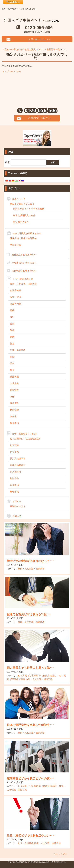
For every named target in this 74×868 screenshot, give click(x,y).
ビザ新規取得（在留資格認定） (26, 439)
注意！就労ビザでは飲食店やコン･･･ (30, 836)
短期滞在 (14, 390)
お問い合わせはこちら (39, 39)
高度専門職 (16, 304)
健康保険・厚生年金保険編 (23, 238)
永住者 (13, 416)
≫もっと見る (61, 854)
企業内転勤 (16, 290)
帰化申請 (14, 423)
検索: (8, 162)
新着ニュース (19, 199)
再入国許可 (16, 472)
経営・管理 (16, 297)
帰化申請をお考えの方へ (24, 271)
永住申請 (14, 485)
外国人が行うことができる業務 (29, 209)
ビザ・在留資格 (26, 843)
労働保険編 (16, 245)
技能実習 (14, 377)
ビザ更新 (14, 452)
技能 (12, 310)
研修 (12, 397)
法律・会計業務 (18, 350)
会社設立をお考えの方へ (24, 255)
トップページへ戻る (12, 71)
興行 (12, 317)
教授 (12, 330)
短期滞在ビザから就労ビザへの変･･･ (30, 778)
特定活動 (14, 410)
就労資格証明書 (18, 458)
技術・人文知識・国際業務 (23, 284)
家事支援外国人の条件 (24, 215)
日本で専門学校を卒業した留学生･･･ (30, 725)
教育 (12, 370)
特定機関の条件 (21, 222)
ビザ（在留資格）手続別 (24, 434)
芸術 (12, 324)
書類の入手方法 (18, 506)
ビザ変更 (14, 445)
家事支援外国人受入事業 (22, 204)
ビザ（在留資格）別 (23, 279)
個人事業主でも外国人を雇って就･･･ (30, 668)
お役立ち (17, 501)
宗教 (12, 337)
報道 (12, 344)
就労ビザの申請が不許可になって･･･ (30, 561)
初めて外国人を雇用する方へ (27, 233)
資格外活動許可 (18, 465)
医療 (12, 357)
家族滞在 (14, 403)
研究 (12, 363)
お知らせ (17, 516)
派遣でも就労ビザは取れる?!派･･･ (29, 614)
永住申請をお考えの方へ (24, 263)
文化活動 (14, 383)
